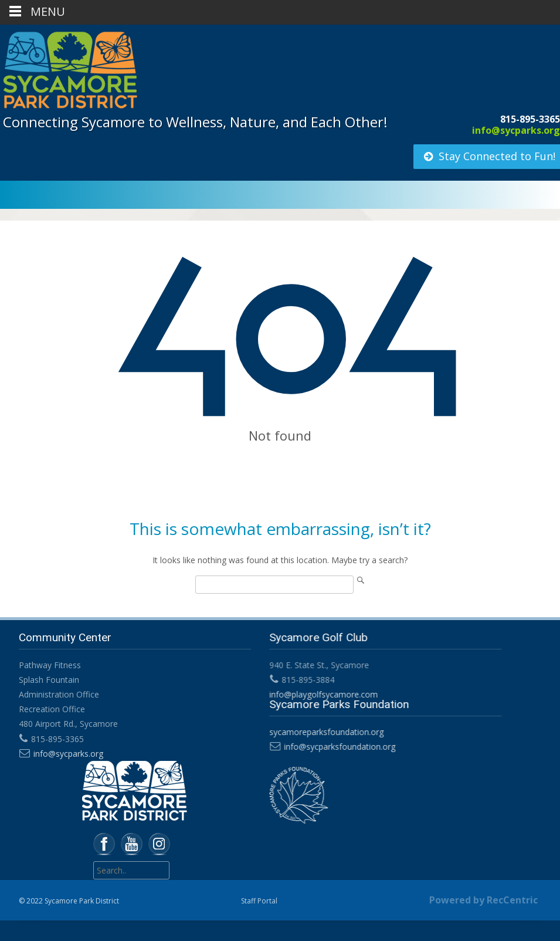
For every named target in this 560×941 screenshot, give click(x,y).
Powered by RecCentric (483, 900)
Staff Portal (259, 901)
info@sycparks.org (516, 130)
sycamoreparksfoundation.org (325, 732)
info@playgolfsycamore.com (322, 694)
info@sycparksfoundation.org (338, 747)
